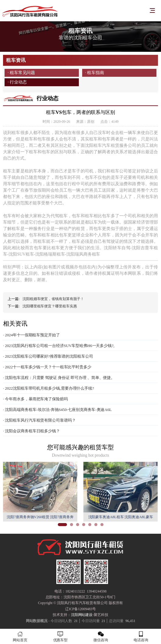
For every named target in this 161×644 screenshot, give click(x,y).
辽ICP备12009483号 (80, 609)
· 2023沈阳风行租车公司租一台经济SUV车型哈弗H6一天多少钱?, (59, 346)
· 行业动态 (17, 82)
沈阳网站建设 (82, 615)
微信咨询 (101, 637)
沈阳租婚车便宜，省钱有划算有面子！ (53, 299)
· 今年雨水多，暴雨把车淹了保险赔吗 (35, 399)
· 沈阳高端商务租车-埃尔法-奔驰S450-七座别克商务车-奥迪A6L (57, 410)
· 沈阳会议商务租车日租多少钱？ (32, 431)
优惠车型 (60, 637)
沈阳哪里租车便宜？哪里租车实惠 (50, 306)
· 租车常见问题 (21, 73)
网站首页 (20, 637)
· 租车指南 (95, 73)
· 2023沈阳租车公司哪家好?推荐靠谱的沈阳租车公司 (48, 356)
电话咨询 (141, 637)
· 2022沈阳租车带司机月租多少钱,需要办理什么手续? (49, 388)
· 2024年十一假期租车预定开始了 (32, 335)
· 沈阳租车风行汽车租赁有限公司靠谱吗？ (39, 420)
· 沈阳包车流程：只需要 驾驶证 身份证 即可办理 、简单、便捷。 (59, 378)
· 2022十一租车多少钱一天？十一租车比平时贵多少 (47, 367)
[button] (62, 525)
